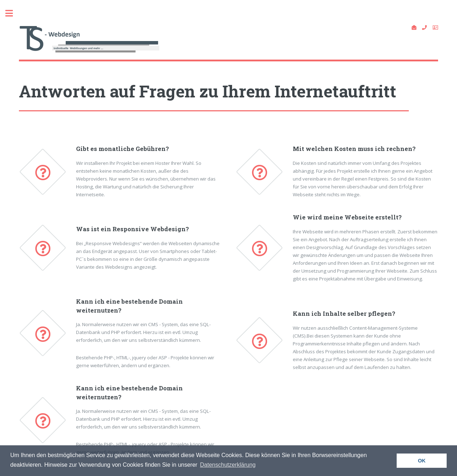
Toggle (13, 13)
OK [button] (422, 461)
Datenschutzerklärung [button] (228, 465)
